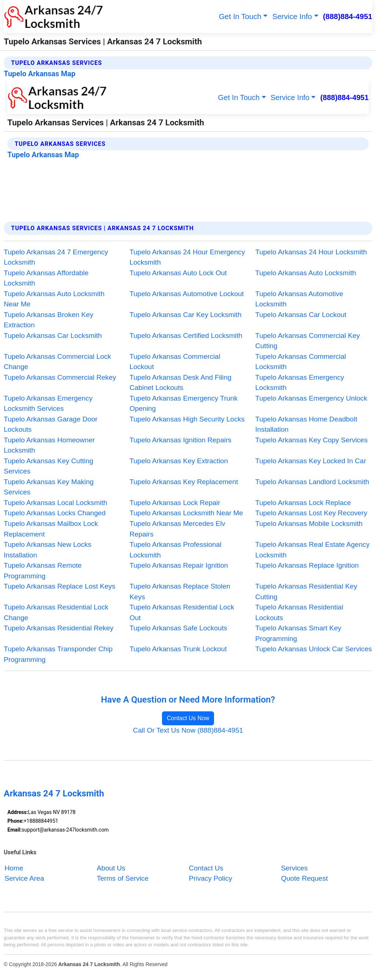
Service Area (25, 879)
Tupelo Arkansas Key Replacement (184, 482)
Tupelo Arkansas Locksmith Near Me (186, 513)
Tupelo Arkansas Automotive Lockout (187, 294)
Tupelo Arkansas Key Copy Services (312, 440)
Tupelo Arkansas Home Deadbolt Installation (306, 424)
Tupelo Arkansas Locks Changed (55, 513)
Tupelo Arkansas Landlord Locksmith (312, 482)
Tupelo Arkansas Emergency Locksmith (300, 383)
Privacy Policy (210, 879)
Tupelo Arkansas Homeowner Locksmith (49, 445)
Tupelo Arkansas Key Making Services (49, 487)
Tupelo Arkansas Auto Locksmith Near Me (54, 299)
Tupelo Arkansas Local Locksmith (55, 503)
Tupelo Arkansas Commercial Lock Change (57, 362)
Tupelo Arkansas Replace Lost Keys (60, 586)
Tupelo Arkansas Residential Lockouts (299, 612)
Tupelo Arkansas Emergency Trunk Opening (183, 404)
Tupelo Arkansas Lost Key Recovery (312, 513)
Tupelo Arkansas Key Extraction (179, 461)
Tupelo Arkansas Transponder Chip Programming (58, 654)
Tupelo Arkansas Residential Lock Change (56, 612)
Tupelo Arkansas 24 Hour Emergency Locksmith (187, 257)
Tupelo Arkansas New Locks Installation (47, 550)
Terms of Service (123, 879)
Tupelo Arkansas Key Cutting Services (48, 466)
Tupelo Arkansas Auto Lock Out (178, 273)
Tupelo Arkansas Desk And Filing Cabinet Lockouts (180, 383)
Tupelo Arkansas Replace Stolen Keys (180, 592)
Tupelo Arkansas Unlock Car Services (314, 649)
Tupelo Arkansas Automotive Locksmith (299, 299)
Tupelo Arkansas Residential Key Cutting (306, 592)
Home (14, 868)
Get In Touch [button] (240, 16)
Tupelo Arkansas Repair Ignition (179, 565)
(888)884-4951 (348, 16)
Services (294, 868)
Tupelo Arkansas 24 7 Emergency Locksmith (56, 257)
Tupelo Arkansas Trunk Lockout (178, 649)
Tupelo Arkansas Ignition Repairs (180, 440)
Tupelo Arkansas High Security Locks (187, 419)
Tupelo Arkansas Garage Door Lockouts (51, 424)
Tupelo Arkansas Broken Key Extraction (48, 320)
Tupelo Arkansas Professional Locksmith (175, 550)
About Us (111, 868)
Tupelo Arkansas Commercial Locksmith (301, 362)
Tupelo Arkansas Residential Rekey (58, 628)
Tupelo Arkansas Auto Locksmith (306, 273)
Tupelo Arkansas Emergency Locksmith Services (48, 404)
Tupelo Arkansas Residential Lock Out (182, 612)
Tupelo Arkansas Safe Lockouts (178, 628)
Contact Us (206, 868)
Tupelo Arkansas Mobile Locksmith (309, 524)
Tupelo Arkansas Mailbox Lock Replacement (51, 529)
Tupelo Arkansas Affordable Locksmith (46, 278)
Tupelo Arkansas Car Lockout (301, 315)
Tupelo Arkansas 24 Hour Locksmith (311, 252)
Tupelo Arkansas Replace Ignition (307, 565)
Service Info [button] (292, 16)
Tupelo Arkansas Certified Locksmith (186, 336)
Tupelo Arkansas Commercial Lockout (175, 362)
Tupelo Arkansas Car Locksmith (53, 336)
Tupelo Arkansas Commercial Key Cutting (308, 341)
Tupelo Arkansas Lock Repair (175, 503)
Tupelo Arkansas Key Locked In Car (311, 461)
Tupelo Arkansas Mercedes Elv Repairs (177, 529)
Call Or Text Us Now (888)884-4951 (188, 730)
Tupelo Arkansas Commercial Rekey (60, 377)
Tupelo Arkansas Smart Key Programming (298, 633)
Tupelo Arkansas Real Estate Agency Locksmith (313, 550)
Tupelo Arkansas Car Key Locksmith (185, 315)
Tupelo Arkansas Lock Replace (303, 503)
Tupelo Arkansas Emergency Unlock (312, 398)
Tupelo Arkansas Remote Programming (43, 571)
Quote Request (305, 879)
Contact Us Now (188, 718)
